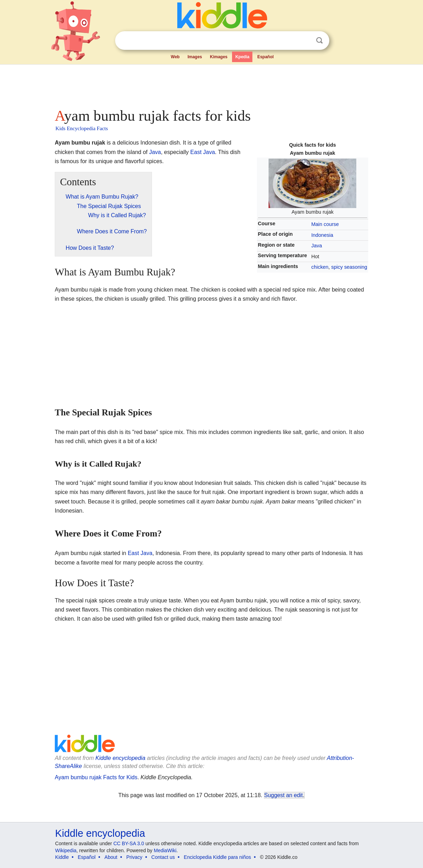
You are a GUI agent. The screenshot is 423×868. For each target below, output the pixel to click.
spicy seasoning (349, 267)
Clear (305, 41)
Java (317, 246)
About (111, 857)
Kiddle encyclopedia (120, 758)
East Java (203, 152)
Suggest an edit (284, 795)
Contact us (163, 857)
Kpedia (242, 57)
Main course (325, 224)
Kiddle (62, 857)
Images (195, 57)
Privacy (134, 857)
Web (175, 57)
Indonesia (322, 235)
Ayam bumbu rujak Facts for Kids (96, 777)
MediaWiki (165, 850)
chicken (320, 267)
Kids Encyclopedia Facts (82, 128)
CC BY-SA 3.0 (129, 843)
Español (266, 57)
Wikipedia (66, 850)
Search (319, 41)
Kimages (219, 57)
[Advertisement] (211, 84)
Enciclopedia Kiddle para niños (217, 857)
